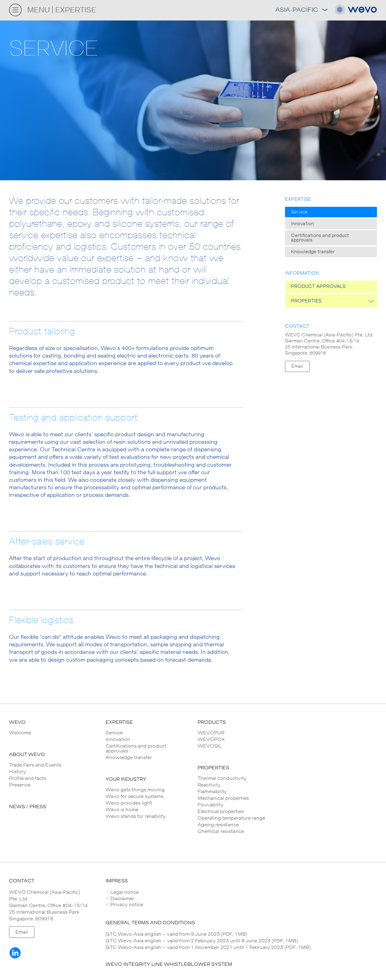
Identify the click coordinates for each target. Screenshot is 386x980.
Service (299, 212)
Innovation (302, 224)
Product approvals (318, 287)
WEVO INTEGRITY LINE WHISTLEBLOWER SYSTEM (169, 964)
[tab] (241, 892)
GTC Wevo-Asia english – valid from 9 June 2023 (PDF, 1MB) (176, 934)
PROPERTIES (306, 301)
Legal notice (124, 892)
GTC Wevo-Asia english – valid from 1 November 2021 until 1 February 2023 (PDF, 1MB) (208, 947)
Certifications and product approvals (320, 238)
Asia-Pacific (301, 10)
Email (297, 366)
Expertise (298, 199)
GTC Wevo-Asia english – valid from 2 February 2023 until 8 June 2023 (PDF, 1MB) (202, 941)
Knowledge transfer (313, 252)
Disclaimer (122, 899)
